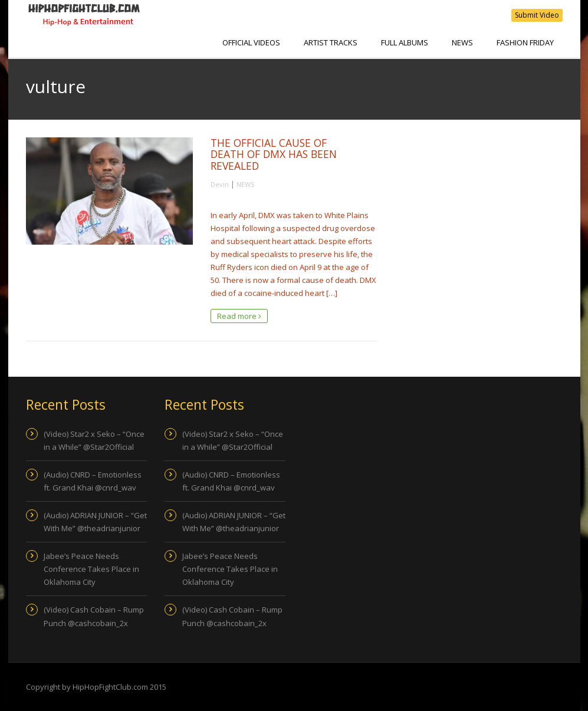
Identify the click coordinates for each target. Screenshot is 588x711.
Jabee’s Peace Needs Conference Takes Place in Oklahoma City (91, 569)
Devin (220, 184)
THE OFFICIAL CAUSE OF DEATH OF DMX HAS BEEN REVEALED (274, 154)
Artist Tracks (331, 42)
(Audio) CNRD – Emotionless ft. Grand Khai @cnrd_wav (93, 481)
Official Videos (251, 42)
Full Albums (405, 42)
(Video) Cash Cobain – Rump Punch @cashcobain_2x (94, 616)
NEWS (462, 42)
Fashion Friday (525, 42)
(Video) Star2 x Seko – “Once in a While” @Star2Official (94, 440)
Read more (239, 316)
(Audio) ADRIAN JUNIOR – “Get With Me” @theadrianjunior (95, 522)
